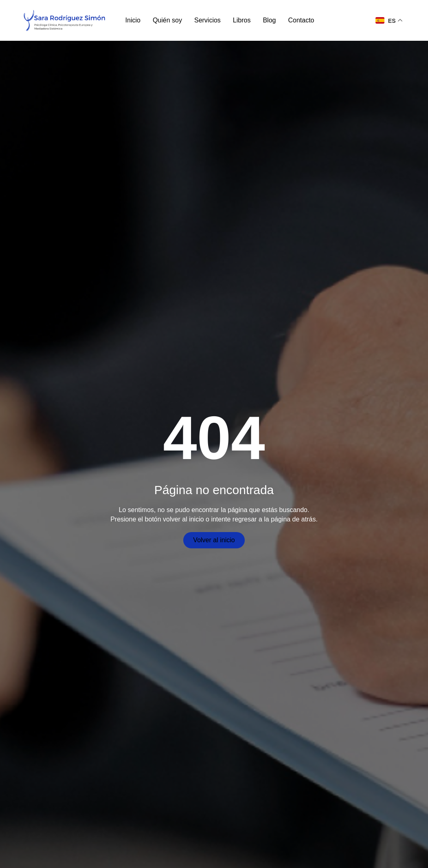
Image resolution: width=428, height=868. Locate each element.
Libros (242, 20)
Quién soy (167, 20)
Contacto (301, 20)
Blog (269, 20)
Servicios (207, 20)
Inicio (133, 20)
